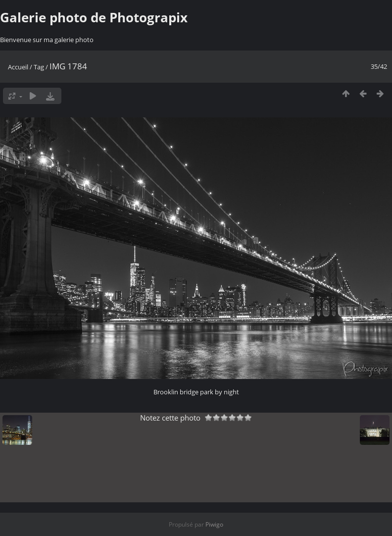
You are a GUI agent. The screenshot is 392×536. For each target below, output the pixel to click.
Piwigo (214, 524)
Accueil (18, 67)
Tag (39, 67)
